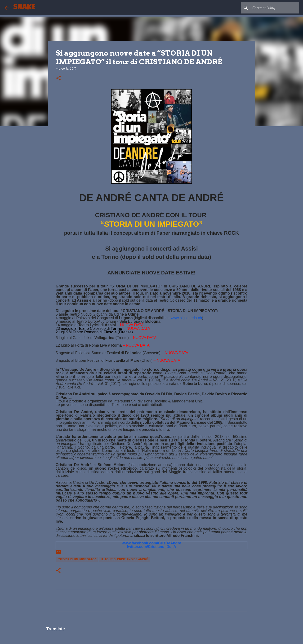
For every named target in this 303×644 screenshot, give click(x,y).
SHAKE (24, 8)
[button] (58, 78)
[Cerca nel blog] (274, 8)
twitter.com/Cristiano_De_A (151, 547)
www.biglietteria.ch (186, 318)
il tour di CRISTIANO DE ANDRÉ (125, 559)
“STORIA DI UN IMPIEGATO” (77, 559)
